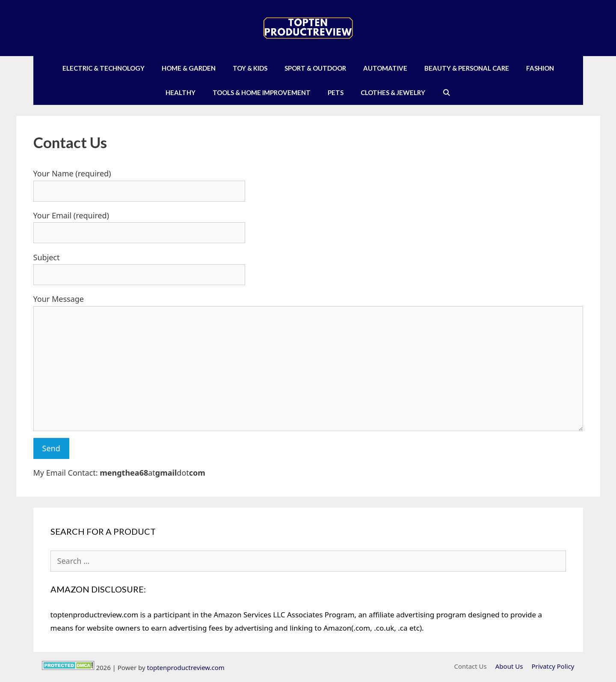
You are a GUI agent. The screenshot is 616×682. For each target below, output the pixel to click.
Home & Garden (189, 68)
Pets (336, 92)
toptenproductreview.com (185, 667)
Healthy (181, 92)
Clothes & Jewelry (393, 92)
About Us (509, 666)
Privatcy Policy (553, 666)
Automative (385, 68)
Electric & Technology (104, 68)
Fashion (540, 68)
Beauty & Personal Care (467, 68)
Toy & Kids (250, 68)
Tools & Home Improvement (262, 92)
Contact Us (470, 666)
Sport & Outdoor (315, 68)
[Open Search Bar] (446, 93)
